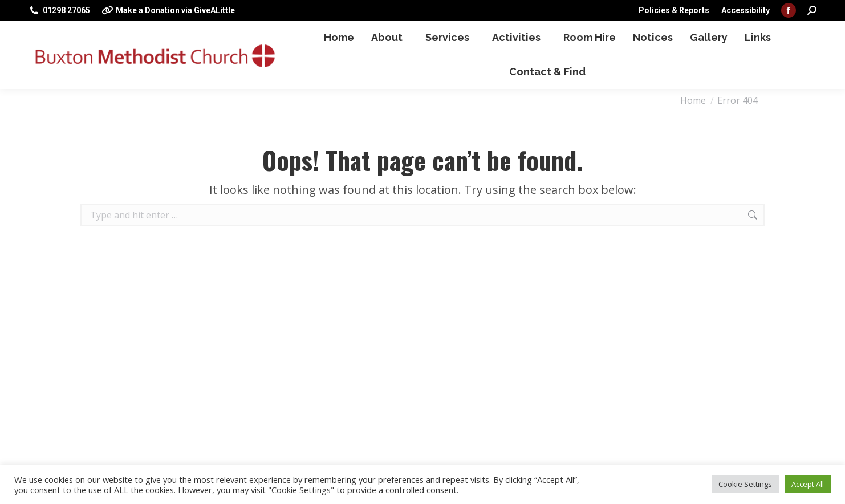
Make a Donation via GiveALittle (168, 10)
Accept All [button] (808, 484)
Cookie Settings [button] (745, 484)
